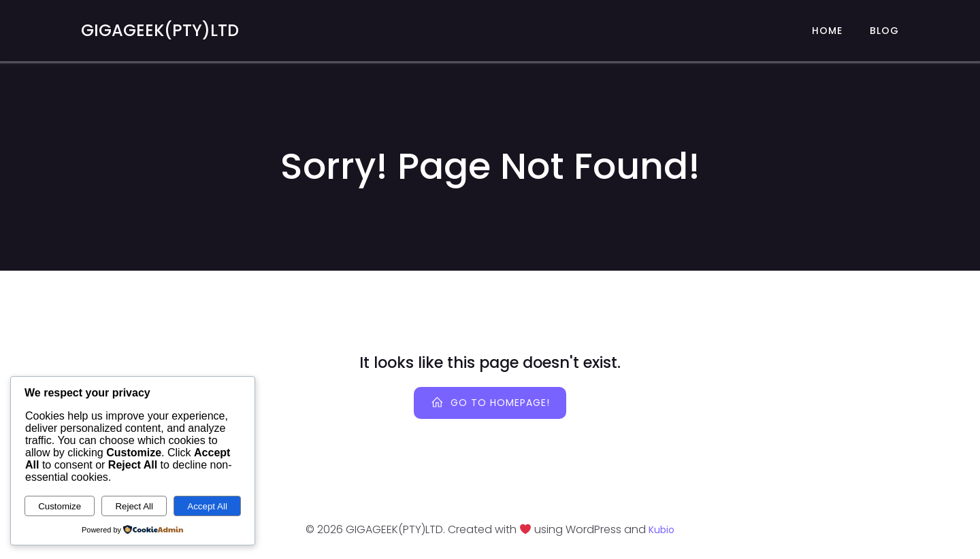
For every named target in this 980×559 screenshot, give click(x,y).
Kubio (661, 530)
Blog (884, 31)
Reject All (134, 506)
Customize (60, 506)
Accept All (207, 506)
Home (827, 31)
